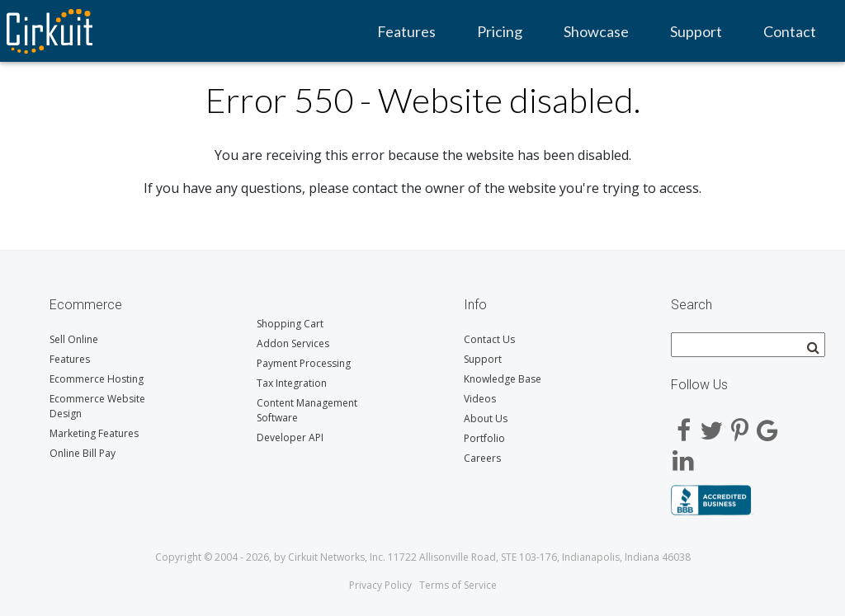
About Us (486, 419)
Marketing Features (94, 433)
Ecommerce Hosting (97, 379)
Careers (482, 458)
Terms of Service (458, 585)
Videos (480, 399)
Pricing (500, 31)
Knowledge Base (503, 379)
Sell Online (74, 339)
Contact (790, 31)
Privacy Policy (380, 585)
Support (696, 31)
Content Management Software (307, 410)
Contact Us (489, 339)
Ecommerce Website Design (97, 406)
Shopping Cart (290, 324)
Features (406, 31)
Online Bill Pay (83, 453)
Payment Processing (304, 363)
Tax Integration (292, 383)
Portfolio (484, 438)
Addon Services (293, 343)
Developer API (290, 437)
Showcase (596, 31)
